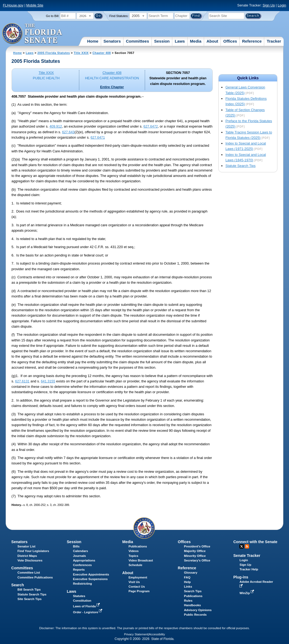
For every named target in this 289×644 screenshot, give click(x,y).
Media (196, 41)
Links (188, 587)
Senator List (27, 546)
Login (282, 5)
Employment (138, 577)
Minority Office (195, 556)
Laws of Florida (87, 606)
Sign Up (269, 5)
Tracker (274, 41)
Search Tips (193, 591)
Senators (112, 41)
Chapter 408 (102, 53)
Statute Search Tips (240, 166)
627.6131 (22, 381)
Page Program (139, 591)
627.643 (68, 132)
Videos (134, 551)
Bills (76, 546)
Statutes (79, 596)
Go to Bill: (53, 16)
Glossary (191, 573)
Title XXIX (81, 53)
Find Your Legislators (33, 551)
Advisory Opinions (198, 610)
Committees (137, 41)
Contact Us (137, 587)
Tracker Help (249, 569)
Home (93, 41)
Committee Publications (35, 577)
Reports (79, 570)
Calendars (81, 551)
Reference (252, 41)
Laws (180, 41)
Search (18, 585)
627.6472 (151, 126)
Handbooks (193, 605)
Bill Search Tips (29, 590)
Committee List (29, 573)
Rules (188, 601)
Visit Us (134, 582)
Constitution (82, 601)
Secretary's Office (197, 560)
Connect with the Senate (255, 542)
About (212, 41)
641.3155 (48, 381)
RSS (247, 546)
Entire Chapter (112, 87)
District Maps (27, 556)
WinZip (247, 593)
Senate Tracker (247, 556)
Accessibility (157, 634)
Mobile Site (35, 5)
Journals (80, 556)
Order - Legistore (88, 612)
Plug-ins (241, 577)
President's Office (197, 546)
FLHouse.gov (13, 5)
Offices (230, 41)
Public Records (195, 615)
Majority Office (195, 551)
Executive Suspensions (90, 579)
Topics (133, 556)
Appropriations (84, 560)
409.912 (56, 126)
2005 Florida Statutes (54, 53)
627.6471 (98, 137)
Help (187, 582)
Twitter (242, 546)
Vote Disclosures (30, 560)
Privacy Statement (136, 634)
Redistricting (82, 584)
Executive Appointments (91, 574)
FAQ (187, 577)
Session (162, 41)
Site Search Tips (30, 599)
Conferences (82, 565)
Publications (138, 546)
